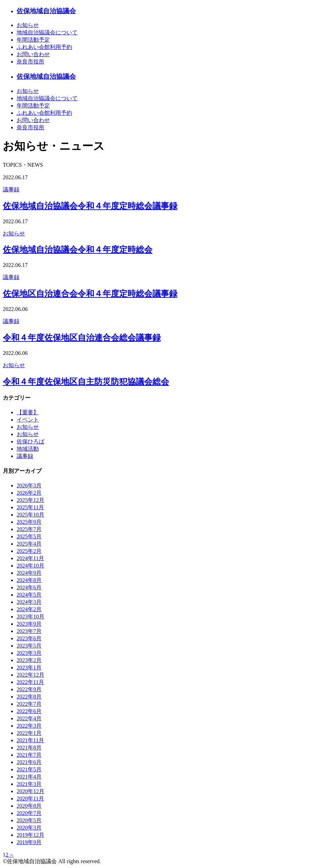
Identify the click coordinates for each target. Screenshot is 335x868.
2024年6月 (29, 587)
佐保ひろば (30, 441)
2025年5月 (29, 536)
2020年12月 (30, 791)
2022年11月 (30, 682)
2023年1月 (29, 667)
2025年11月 (30, 507)
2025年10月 (30, 515)
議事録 (11, 189)
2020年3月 (29, 828)
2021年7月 (29, 755)
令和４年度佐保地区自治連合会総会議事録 (82, 338)
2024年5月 (29, 595)
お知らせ (14, 233)
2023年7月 (29, 631)
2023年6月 (29, 638)
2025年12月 (30, 500)
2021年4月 (29, 777)
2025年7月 (29, 529)
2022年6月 (29, 711)
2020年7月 (29, 813)
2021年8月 (29, 748)
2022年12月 (30, 675)
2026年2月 (29, 493)
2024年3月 (29, 602)
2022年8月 (29, 697)
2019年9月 (29, 842)
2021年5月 (29, 769)
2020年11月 (30, 798)
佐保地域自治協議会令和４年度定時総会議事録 (90, 206)
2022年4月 (29, 718)
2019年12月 (30, 835)
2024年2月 (29, 609)
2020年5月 (29, 820)
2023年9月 (29, 624)
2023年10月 (30, 617)
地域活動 (28, 449)
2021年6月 (29, 762)
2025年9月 (29, 522)
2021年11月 (30, 740)
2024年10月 (30, 566)
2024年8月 (29, 580)
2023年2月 (29, 660)
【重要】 (28, 412)
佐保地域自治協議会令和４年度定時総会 (78, 250)
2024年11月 (30, 558)
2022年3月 (29, 726)
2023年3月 (29, 653)
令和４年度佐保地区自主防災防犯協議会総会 (86, 382)
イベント (28, 420)
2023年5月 (29, 646)
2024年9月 (29, 573)
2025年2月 (29, 551)
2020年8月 (29, 806)
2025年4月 (29, 544)
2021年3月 (29, 784)
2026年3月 (29, 485)
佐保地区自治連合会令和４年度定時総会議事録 (90, 294)
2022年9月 (29, 689)
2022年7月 (29, 704)
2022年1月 (29, 733)
